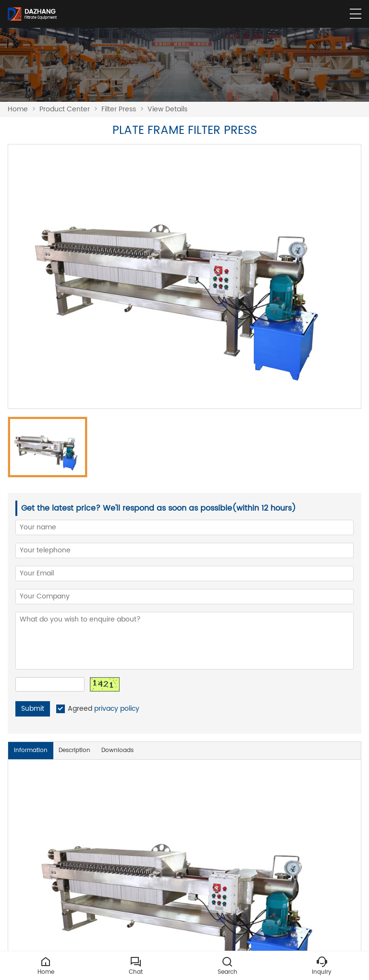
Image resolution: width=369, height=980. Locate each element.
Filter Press (119, 109)
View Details (167, 109)
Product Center (65, 109)
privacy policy (117, 709)
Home (18, 109)
